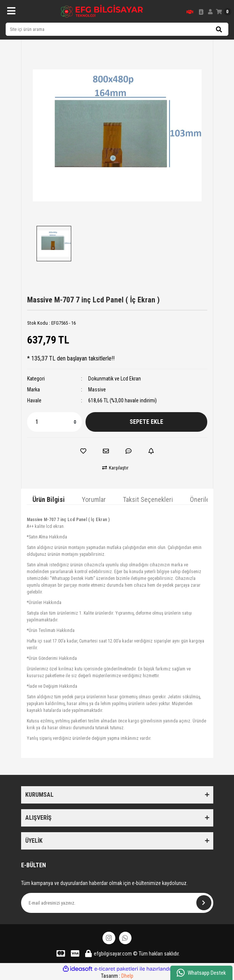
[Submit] (204, 903)
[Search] (117, 29)
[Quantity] (54, 422)
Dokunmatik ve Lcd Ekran (115, 379)
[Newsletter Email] (117, 903)
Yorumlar (94, 499)
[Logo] (102, 11)
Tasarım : (117, 976)
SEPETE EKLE (146, 422)
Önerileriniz (206, 499)
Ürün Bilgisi (49, 499)
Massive (97, 390)
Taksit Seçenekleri (148, 499)
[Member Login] (210, 12)
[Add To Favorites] (83, 451)
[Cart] (224, 12)
